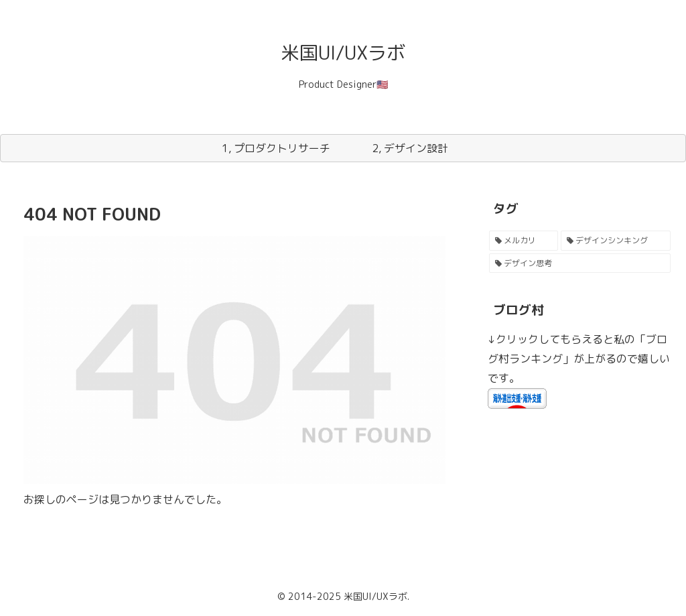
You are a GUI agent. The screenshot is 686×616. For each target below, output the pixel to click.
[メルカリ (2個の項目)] (524, 241)
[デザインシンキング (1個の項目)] (615, 241)
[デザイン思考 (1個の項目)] (579, 263)
